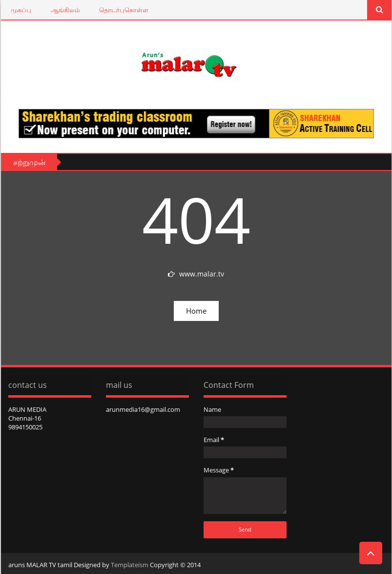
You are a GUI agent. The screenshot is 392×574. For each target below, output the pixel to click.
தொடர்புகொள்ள (124, 10)
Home (196, 311)
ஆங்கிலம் (65, 10)
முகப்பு (21, 10)
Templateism (130, 565)
